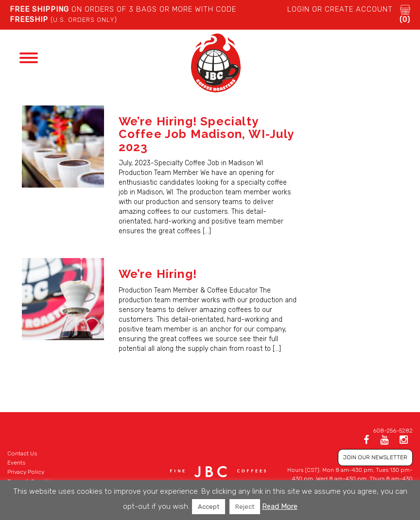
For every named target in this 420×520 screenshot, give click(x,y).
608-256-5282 (393, 431)
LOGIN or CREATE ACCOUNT (340, 9)
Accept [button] (209, 507)
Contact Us (22, 453)
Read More (280, 506)
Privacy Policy (26, 472)
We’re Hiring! (158, 274)
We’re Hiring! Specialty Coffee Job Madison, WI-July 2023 (206, 134)
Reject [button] (245, 507)
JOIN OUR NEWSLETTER (375, 457)
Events (16, 463)
